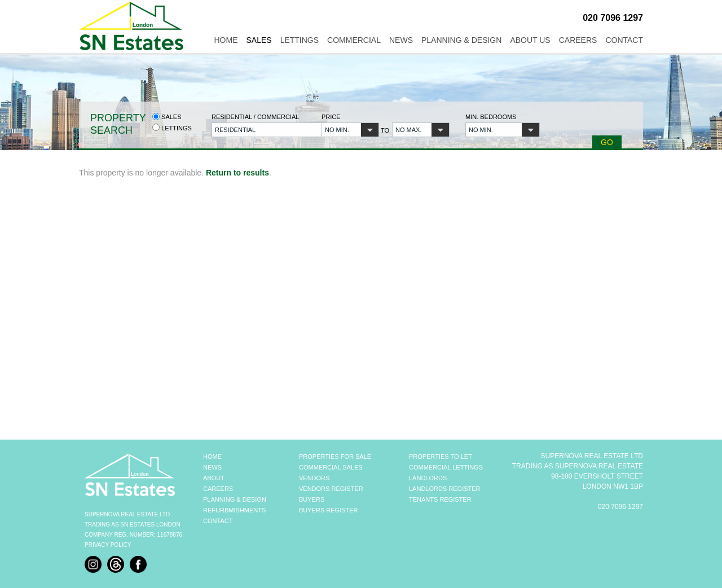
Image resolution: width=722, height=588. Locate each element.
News (401, 40)
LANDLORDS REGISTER (445, 489)
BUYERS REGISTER (329, 510)
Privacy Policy (108, 545)
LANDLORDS (428, 478)
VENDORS (314, 478)
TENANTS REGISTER (440, 499)
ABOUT (214, 478)
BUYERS (312, 499)
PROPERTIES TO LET (441, 457)
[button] (260, 130)
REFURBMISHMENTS (234, 510)
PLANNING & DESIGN (235, 499)
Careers (578, 40)
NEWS (212, 467)
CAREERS (218, 489)
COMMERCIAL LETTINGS (446, 467)
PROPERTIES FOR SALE (335, 457)
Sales (259, 40)
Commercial (354, 40)
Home (226, 40)
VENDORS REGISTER (331, 489)
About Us (530, 40)
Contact (624, 40)
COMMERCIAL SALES (331, 467)
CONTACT (218, 521)
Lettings (300, 40)
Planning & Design (461, 40)
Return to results (237, 173)
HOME (212, 457)
